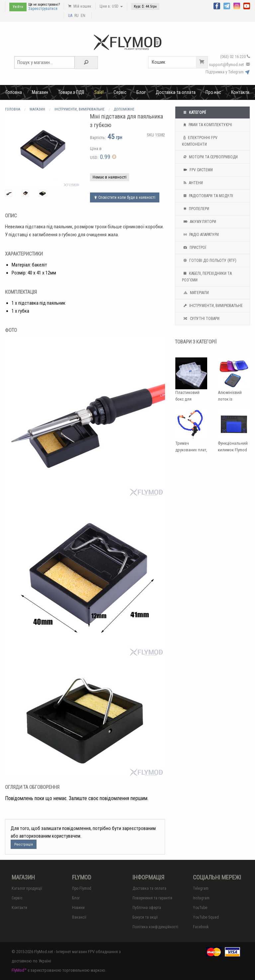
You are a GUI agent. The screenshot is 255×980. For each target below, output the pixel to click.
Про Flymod (82, 888)
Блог (141, 92)
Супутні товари (201, 319)
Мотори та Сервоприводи (210, 157)
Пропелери (196, 209)
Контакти (240, 92)
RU (77, 16)
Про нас (213, 92)
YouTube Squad (206, 917)
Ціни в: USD (111, 6)
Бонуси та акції (145, 917)
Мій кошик (80, 6)
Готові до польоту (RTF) (209, 261)
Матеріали (195, 293)
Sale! (99, 92)
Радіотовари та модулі (208, 196)
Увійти (18, 7)
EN (83, 16)
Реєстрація (24, 844)
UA (70, 16)
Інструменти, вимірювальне (212, 306)
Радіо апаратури (200, 235)
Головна (14, 92)
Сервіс (120, 92)
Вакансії (79, 917)
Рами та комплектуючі (207, 125)
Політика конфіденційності (155, 927)
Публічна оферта (147, 908)
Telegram (201, 888)
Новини (78, 908)
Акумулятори (199, 222)
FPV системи (197, 170)
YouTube (200, 908)
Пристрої (194, 248)
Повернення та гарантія (152, 898)
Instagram (201, 898)
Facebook (201, 927)
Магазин (40, 92)
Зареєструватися (43, 9)
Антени (192, 183)
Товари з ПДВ (71, 92)
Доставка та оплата (176, 92)
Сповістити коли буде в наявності (125, 197)
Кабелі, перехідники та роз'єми (207, 276)
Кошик (180, 62)
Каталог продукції (27, 888)
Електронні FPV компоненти (200, 140)
